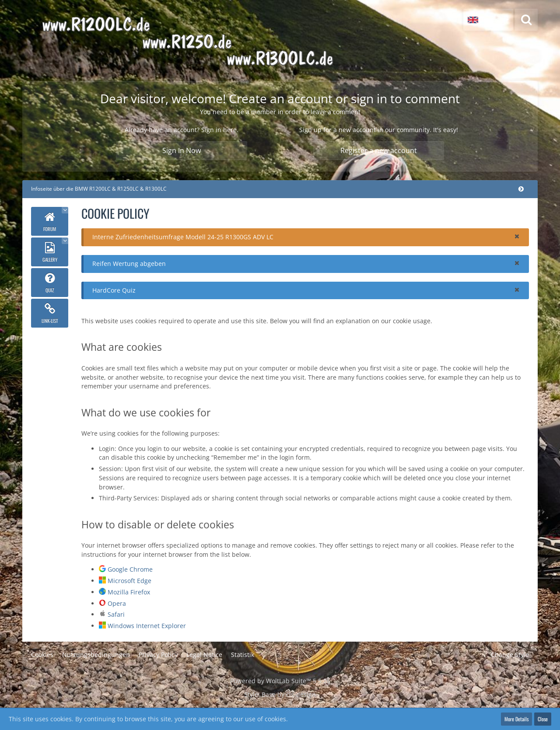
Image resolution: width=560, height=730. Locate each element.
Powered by (280, 681)
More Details (516, 719)
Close (543, 719)
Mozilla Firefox (129, 592)
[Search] (526, 20)
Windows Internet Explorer (147, 626)
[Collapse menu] (521, 189)
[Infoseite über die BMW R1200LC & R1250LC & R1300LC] (213, 40)
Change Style (510, 655)
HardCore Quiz (114, 290)
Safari (116, 614)
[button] (488, 20)
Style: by (280, 694)
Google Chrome (130, 569)
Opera (117, 603)
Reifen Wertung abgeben (129, 264)
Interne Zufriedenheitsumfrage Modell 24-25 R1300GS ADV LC (183, 237)
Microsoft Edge (129, 581)
